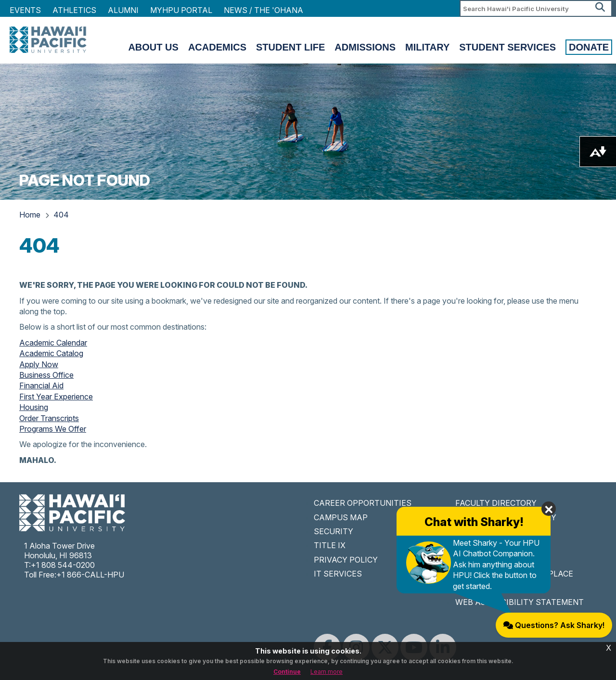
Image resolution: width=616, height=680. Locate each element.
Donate (589, 47)
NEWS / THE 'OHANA (263, 10)
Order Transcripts (49, 418)
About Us (153, 47)
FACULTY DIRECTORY (496, 503)
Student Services (507, 47)
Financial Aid (41, 385)
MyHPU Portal (181, 10)
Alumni (123, 10)
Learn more (327, 672)
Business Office (46, 375)
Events (25, 10)
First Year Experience (56, 397)
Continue (287, 672)
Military (427, 47)
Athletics (74, 10)
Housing (34, 407)
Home (30, 215)
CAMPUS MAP (341, 517)
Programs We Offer (53, 429)
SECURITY (334, 531)
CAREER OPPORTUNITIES (363, 503)
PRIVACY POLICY (346, 560)
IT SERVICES (338, 574)
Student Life (290, 47)
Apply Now (39, 364)
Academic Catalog (51, 353)
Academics (217, 47)
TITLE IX (330, 545)
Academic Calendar (53, 343)
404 (61, 215)
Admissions (365, 47)
